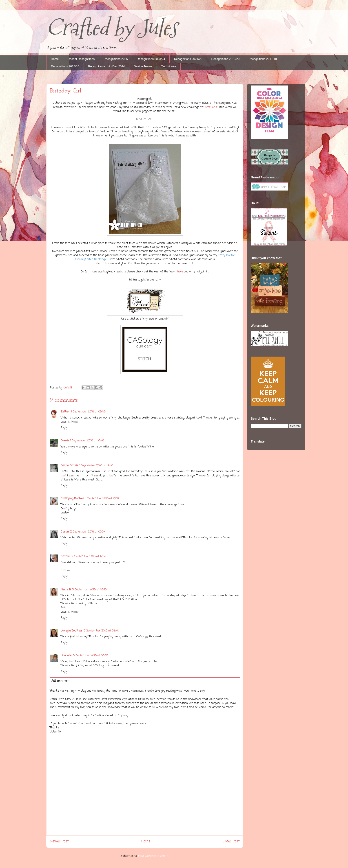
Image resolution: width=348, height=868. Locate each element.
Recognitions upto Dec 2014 (106, 66)
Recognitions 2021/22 (188, 59)
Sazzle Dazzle (69, 466)
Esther (65, 412)
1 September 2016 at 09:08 (88, 412)
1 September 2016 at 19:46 (96, 466)
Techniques (169, 66)
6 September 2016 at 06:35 (91, 656)
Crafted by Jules (112, 27)
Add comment (60, 681)
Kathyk (65, 556)
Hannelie (66, 656)
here (180, 272)
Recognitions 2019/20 (225, 59)
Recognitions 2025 (116, 59)
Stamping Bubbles (72, 499)
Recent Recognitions (81, 59)
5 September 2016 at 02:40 (101, 631)
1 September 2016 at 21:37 (102, 499)
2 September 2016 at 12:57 (89, 556)
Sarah (65, 441)
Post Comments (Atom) (154, 856)
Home (55, 59)
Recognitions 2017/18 (263, 59)
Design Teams (143, 66)
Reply (64, 428)
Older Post (231, 842)
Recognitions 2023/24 (151, 59)
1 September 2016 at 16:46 (87, 441)
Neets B (66, 590)
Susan (65, 532)
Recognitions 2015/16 (65, 66)
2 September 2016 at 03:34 (88, 532)
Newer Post (59, 842)
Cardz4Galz (211, 107)
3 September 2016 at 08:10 (89, 590)
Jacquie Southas (71, 631)
